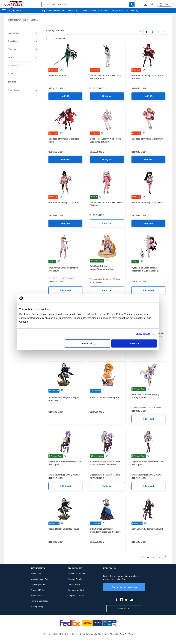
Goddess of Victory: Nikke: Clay (147, 139)
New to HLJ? (74, 11)
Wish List (133, 11)
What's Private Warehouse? (96, 11)
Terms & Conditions (40, 601)
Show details (143, 334)
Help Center (118, 11)
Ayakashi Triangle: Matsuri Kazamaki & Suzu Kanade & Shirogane (145, 271)
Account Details (75, 579)
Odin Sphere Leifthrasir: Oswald (147, 529)
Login (151, 4)
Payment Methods (39, 590)
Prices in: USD (124, 609)
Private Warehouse (77, 574)
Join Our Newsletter (55, 11)
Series (10, 57)
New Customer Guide (40, 579)
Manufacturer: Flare (18, 20)
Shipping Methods (39, 585)
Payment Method (76, 590)
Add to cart (107, 223)
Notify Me (65, 96)
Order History (74, 585)
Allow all (134, 343)
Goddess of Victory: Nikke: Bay (64, 203)
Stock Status (36, 596)
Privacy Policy (37, 606)
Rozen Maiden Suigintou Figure (64, 529)
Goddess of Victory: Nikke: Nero (147, 203)
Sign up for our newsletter (124, 587)
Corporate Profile (76, 596)
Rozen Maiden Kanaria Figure (104, 398)
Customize (88, 343)
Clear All (35, 20)
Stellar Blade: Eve (57, 75)
